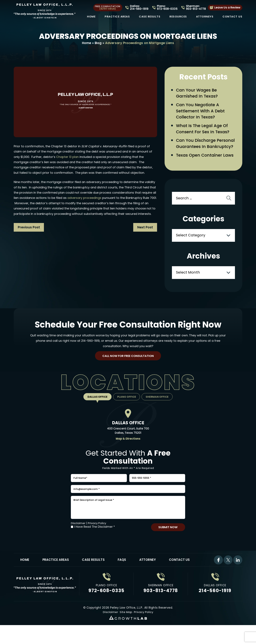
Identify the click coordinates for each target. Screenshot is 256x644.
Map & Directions (128, 448)
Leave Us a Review (227, 8)
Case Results (150, 17)
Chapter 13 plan (68, 157)
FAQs (123, 575)
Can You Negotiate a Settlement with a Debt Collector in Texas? (201, 112)
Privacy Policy (98, 537)
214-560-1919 (90, 349)
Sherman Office (158, 406)
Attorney (149, 575)
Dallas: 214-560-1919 (139, 7)
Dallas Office (97, 406)
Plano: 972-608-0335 (167, 7)
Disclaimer (78, 537)
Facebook (218, 575)
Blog (98, 43)
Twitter (228, 575)
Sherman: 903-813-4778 (196, 7)
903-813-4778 (161, 606)
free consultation (108, 8)
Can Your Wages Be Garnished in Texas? (198, 94)
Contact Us (232, 17)
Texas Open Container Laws (206, 164)
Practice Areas (117, 17)
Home (91, 17)
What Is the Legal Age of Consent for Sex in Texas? (204, 130)
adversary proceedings (84, 198)
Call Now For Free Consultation (128, 365)
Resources (178, 17)
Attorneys (205, 17)
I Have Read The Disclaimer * (94, 541)
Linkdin (238, 575)
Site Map (126, 627)
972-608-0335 (107, 606)
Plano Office (127, 406)
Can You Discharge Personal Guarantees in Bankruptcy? (201, 149)
